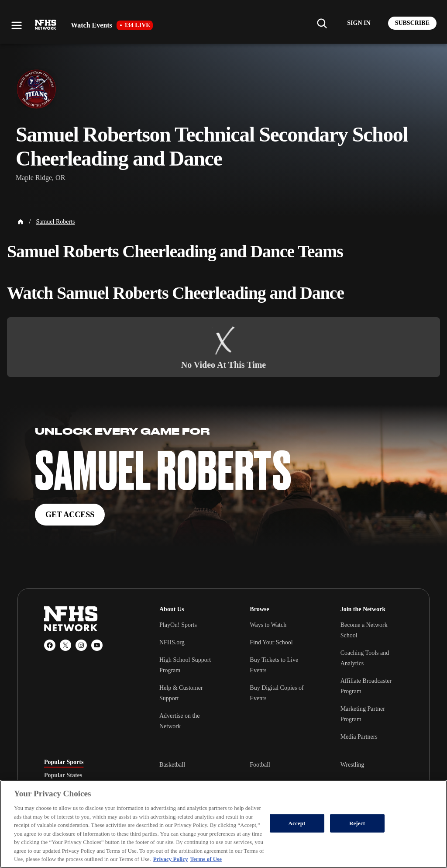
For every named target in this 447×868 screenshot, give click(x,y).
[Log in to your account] (359, 23)
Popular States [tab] (63, 775)
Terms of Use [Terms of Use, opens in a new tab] (206, 859)
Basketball (172, 765)
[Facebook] (50, 645)
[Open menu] (17, 25)
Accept (297, 823)
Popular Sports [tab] (64, 762)
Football (260, 765)
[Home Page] (21, 222)
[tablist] (88, 775)
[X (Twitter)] (65, 645)
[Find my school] (322, 23)
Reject (357, 823)
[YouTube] (97, 645)
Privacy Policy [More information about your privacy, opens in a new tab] (171, 859)
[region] (223, 824)
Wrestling (352, 765)
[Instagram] (81, 645)
